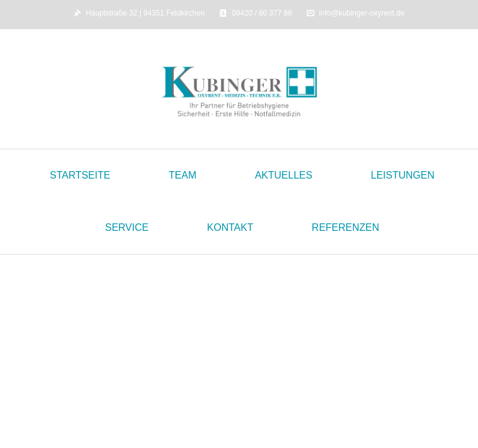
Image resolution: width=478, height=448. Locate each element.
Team (182, 175)
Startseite (80, 175)
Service (127, 227)
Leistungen (403, 175)
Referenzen (345, 227)
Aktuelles (283, 175)
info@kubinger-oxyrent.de (362, 13)
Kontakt (230, 227)
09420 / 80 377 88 (262, 13)
